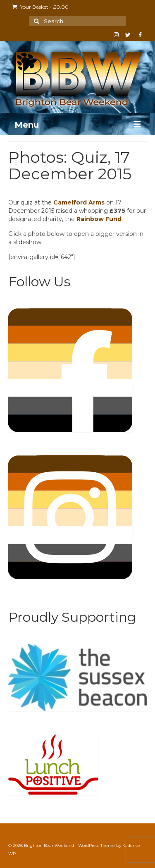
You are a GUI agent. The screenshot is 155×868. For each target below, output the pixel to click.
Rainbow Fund (99, 219)
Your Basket (41, 7)
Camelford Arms (79, 202)
